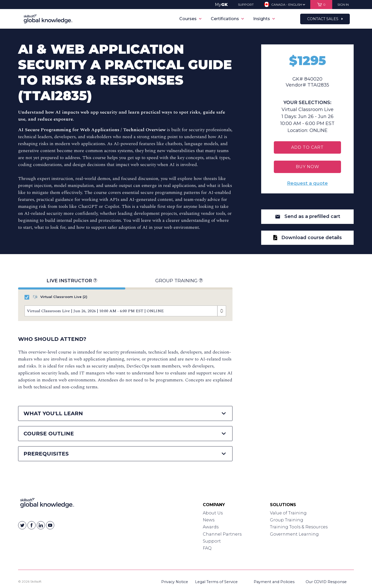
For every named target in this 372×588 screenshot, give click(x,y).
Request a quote (307, 183)
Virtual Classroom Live (56, 297)
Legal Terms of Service (216, 582)
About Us (213, 513)
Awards (211, 527)
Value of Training (288, 513)
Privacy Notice (175, 582)
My (221, 5)
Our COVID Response (326, 582)
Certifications (227, 19)
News (209, 520)
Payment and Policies (274, 582)
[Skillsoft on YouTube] (50, 525)
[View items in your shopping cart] (321, 5)
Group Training (179, 281)
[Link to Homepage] (47, 504)
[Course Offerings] (125, 311)
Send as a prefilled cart (308, 216)
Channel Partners (222, 534)
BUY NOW (308, 167)
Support (212, 541)
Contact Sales (325, 19)
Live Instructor (72, 281)
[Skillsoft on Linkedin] (41, 525)
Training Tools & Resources (299, 527)
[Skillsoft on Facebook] (32, 525)
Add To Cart (307, 147)
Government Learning (294, 534)
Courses (190, 19)
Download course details (308, 238)
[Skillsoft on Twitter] (22, 525)
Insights (264, 19)
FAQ (207, 548)
